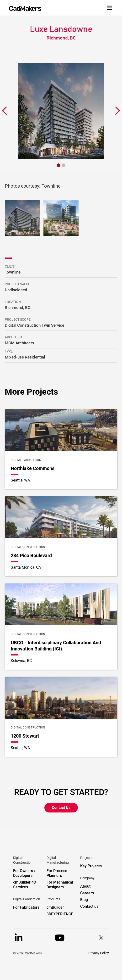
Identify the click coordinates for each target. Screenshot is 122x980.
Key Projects (91, 866)
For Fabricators (26, 907)
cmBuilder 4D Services (25, 885)
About (85, 886)
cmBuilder (55, 907)
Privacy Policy (99, 953)
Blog (84, 900)
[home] (25, 8)
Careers (87, 893)
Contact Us (61, 808)
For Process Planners (57, 873)
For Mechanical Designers (60, 885)
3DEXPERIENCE (60, 914)
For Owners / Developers (24, 873)
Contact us (89, 906)
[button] (5, 111)
